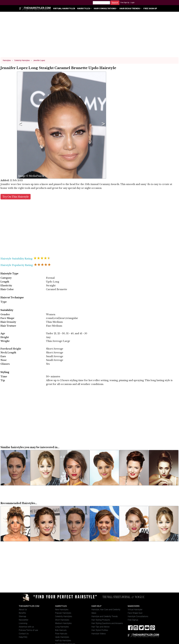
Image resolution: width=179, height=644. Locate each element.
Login (132, 3)
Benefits (22, 613)
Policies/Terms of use (28, 630)
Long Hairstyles (62, 627)
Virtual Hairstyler (64, 9)
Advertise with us (26, 627)
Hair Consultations (105, 9)
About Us (23, 610)
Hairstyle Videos (99, 634)
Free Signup (133, 620)
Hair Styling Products (101, 620)
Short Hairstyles (62, 620)
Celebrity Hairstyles (64, 616)
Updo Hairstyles (62, 637)
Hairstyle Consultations (138, 616)
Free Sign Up (125, 3)
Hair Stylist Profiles (100, 630)
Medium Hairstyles (63, 623)
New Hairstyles (62, 610)
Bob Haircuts (61, 630)
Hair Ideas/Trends (130, 9)
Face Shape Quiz (135, 613)
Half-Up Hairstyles (63, 640)
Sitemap (23, 616)
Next (103, 125)
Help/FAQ (23, 637)
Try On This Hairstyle (16, 197)
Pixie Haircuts (61, 634)
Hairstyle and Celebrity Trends (105, 616)
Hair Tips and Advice (101, 627)
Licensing (23, 623)
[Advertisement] (90, 36)
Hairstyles (84, 9)
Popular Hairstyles (63, 613)
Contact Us (24, 634)
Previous (20, 125)
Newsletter (24, 620)
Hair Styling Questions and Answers (107, 623)
